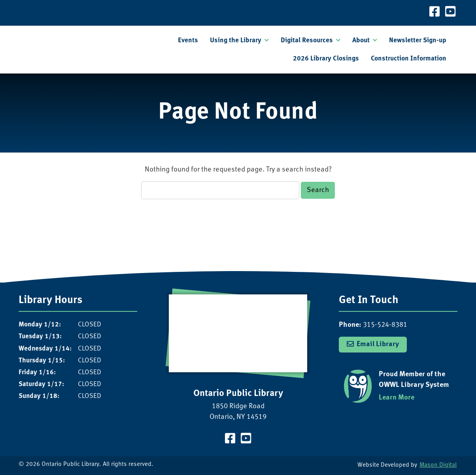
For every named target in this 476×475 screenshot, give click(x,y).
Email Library (378, 344)
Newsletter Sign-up (418, 41)
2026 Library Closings (326, 59)
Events (188, 41)
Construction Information (409, 59)
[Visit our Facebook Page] (434, 13)
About (361, 41)
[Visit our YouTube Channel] (450, 13)
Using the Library (236, 41)
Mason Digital (438, 465)
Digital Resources (307, 41)
